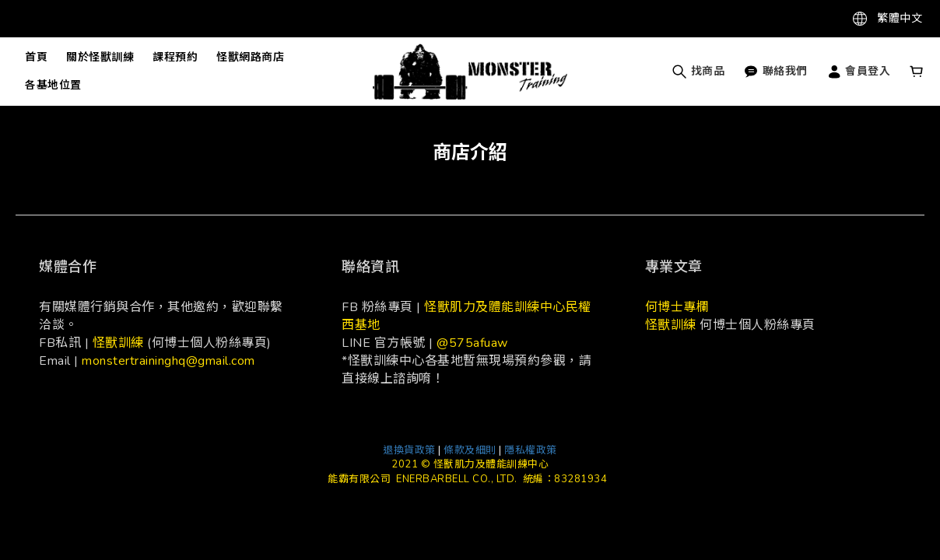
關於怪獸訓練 (100, 57)
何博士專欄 (677, 307)
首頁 (36, 57)
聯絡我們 (775, 71)
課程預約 (175, 57)
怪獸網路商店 (250, 57)
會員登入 (859, 71)
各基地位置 (53, 85)
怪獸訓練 (118, 343)
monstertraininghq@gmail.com (168, 361)
